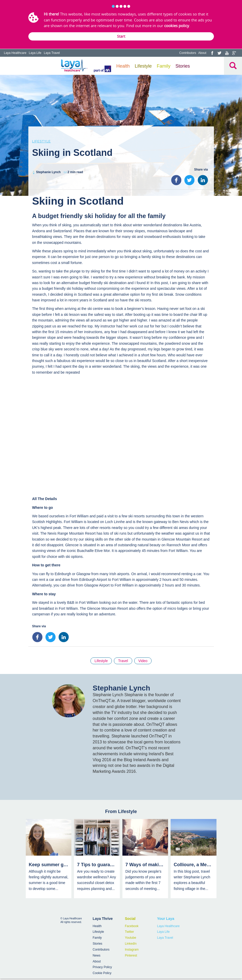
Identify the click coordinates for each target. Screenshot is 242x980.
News (97, 955)
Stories (183, 66)
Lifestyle (143, 66)
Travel (123, 661)
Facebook (132, 926)
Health (123, 66)
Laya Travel (52, 53)
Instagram (132, 950)
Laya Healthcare (15, 53)
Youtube (131, 938)
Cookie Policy (102, 973)
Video (143, 661)
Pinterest (131, 955)
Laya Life (35, 53)
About (202, 53)
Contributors (188, 53)
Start (121, 36)
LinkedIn (131, 944)
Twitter (130, 932)
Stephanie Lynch (48, 172)
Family (164, 66)
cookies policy (177, 26)
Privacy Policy (102, 967)
